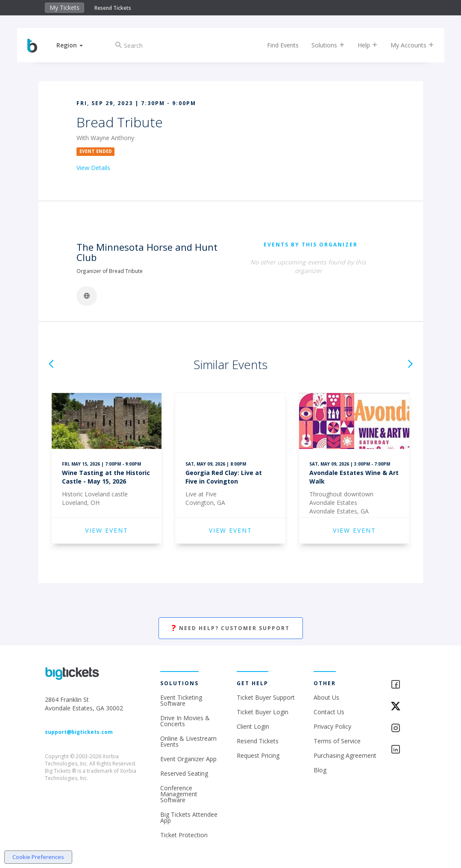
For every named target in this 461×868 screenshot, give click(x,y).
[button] (76, 45)
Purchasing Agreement (345, 755)
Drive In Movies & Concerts (185, 721)
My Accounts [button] (406, 45)
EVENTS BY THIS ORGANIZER (311, 245)
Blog (320, 770)
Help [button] (361, 45)
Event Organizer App (188, 759)
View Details (93, 168)
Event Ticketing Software (181, 700)
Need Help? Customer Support (231, 628)
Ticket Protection (184, 835)
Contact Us (329, 712)
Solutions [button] (322, 45)
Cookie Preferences (38, 857)
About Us (326, 697)
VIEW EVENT (107, 530)
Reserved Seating (184, 773)
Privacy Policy (332, 726)
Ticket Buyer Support (266, 697)
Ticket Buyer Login (263, 712)
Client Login (253, 726)
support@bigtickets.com (79, 732)
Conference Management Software (179, 794)
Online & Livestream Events (188, 741)
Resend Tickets (113, 8)
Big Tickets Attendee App (189, 817)
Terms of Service (337, 741)
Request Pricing (258, 755)
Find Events (276, 45)
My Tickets (65, 7)
